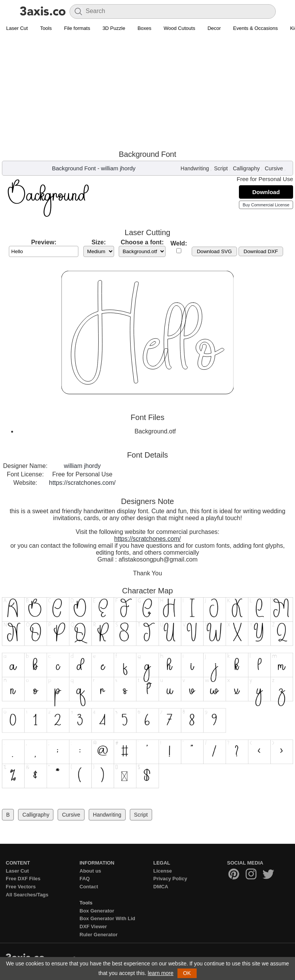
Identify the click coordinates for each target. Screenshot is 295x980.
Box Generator (97, 911)
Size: (99, 242)
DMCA (161, 887)
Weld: (179, 243)
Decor (214, 28)
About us (90, 871)
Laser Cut (17, 28)
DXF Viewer (93, 926)
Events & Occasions (255, 28)
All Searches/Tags (27, 895)
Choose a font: (142, 242)
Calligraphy (246, 168)
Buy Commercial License (266, 205)
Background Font (74, 168)
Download (266, 192)
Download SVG (214, 251)
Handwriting (195, 168)
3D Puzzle (114, 28)
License (162, 871)
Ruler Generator (99, 935)
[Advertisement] (147, 92)
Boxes (144, 28)
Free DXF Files (23, 879)
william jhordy (118, 168)
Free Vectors (21, 887)
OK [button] (187, 973)
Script (221, 168)
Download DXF (261, 251)
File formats (77, 28)
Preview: (44, 242)
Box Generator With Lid (107, 918)
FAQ (85, 879)
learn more (161, 973)
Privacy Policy (170, 879)
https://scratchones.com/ (82, 483)
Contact (89, 887)
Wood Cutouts (179, 28)
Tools (46, 28)
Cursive (274, 168)
